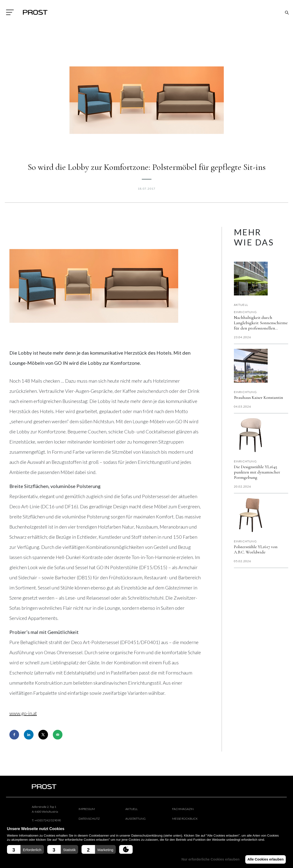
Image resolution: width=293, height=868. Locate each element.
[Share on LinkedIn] (29, 735)
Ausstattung (136, 819)
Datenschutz (89, 819)
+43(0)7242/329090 (48, 820)
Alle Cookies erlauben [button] (265, 859)
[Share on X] (43, 735)
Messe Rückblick (185, 819)
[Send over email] (58, 735)
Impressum (87, 809)
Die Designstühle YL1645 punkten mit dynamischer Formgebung (257, 472)
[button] (25, 849)
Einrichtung (245, 312)
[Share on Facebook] (14, 735)
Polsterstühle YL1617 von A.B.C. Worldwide (256, 549)
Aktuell (241, 305)
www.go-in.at (23, 713)
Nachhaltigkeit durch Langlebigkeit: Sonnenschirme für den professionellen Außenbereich (261, 323)
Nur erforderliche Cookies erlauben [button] (208, 859)
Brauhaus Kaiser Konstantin (259, 397)
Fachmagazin (183, 809)
